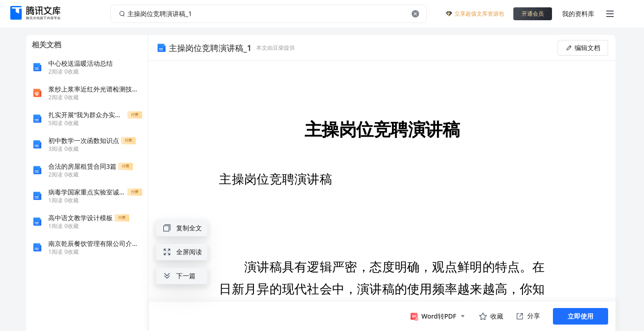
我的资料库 (578, 14)
